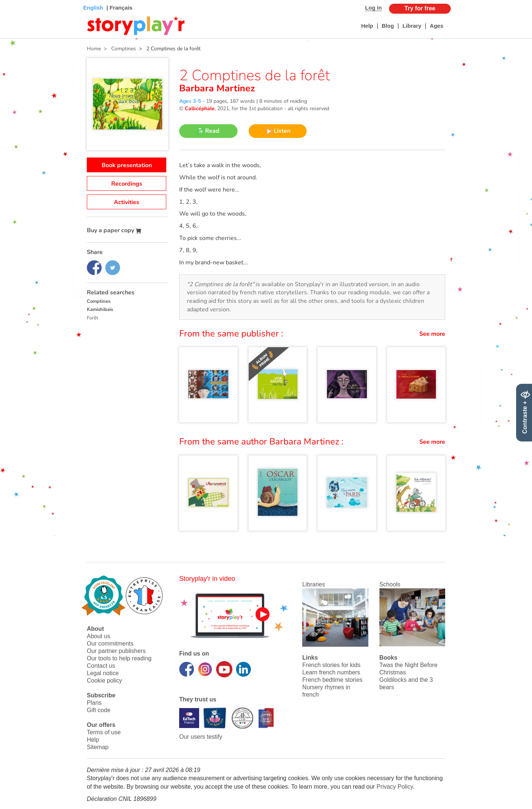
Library (412, 26)
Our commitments (110, 644)
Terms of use (104, 732)
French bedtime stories (332, 680)
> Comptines (118, 49)
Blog (388, 26)
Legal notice (103, 673)
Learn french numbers (331, 672)
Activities (127, 202)
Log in (373, 8)
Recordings (127, 184)
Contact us (101, 666)
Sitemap (98, 747)
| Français (119, 8)
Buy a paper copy (114, 230)
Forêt (93, 318)
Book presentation (127, 165)
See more (432, 334)
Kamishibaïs (100, 309)
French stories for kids (331, 665)
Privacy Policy (395, 787)
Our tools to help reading (119, 658)
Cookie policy (104, 681)
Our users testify (201, 737)
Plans (94, 703)
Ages (436, 26)
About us (98, 636)
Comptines (99, 301)
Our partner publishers (116, 651)
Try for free (420, 8)
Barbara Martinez (217, 88)
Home (94, 49)
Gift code (99, 710)
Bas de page (15, 0)
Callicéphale (200, 109)
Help (367, 26)
